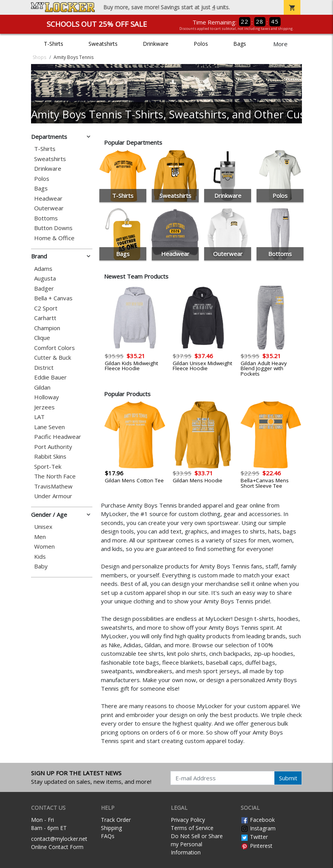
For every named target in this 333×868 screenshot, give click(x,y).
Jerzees (44, 407)
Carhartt (45, 318)
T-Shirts (54, 44)
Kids (40, 557)
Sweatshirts (103, 44)
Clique (42, 338)
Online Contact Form (57, 847)
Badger (44, 288)
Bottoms (46, 218)
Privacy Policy (188, 820)
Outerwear (49, 208)
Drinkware (156, 44)
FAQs (108, 836)
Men (40, 537)
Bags (240, 44)
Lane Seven (49, 427)
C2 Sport (46, 308)
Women (44, 547)
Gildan (42, 387)
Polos (201, 44)
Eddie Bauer (50, 377)
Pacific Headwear (58, 437)
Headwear (48, 198)
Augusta (45, 278)
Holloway (47, 397)
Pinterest (257, 846)
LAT (39, 417)
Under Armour (53, 496)
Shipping (111, 828)
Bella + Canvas (53, 298)
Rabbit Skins (50, 457)
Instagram (258, 828)
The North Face (55, 476)
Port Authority (53, 447)
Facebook (258, 820)
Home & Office (54, 238)
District (44, 368)
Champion (47, 328)
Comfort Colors (55, 348)
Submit (288, 778)
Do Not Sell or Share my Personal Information (197, 844)
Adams (43, 269)
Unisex (43, 527)
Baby (41, 566)
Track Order (116, 820)
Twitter (254, 837)
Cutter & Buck (53, 358)
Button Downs (53, 228)
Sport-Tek (48, 467)
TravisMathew (53, 486)
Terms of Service (192, 828)
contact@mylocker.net (59, 839)
